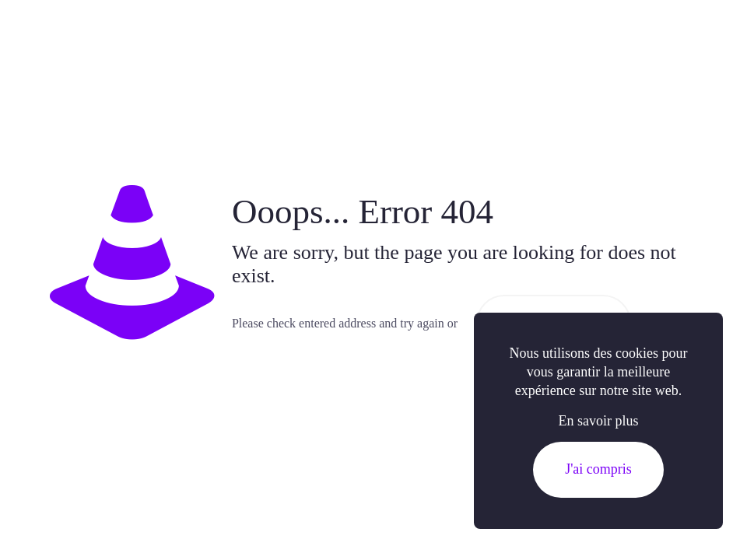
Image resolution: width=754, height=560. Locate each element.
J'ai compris (598, 469)
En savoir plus (599, 421)
